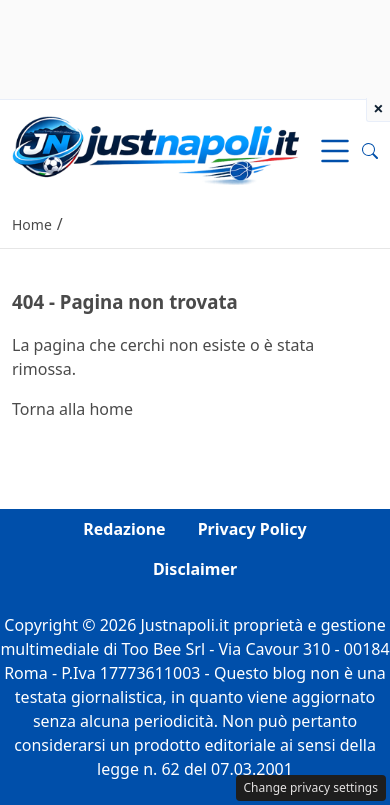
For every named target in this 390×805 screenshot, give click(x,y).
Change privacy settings (311, 787)
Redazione (124, 529)
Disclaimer (195, 569)
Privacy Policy (252, 529)
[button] (370, 151)
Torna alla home (72, 409)
